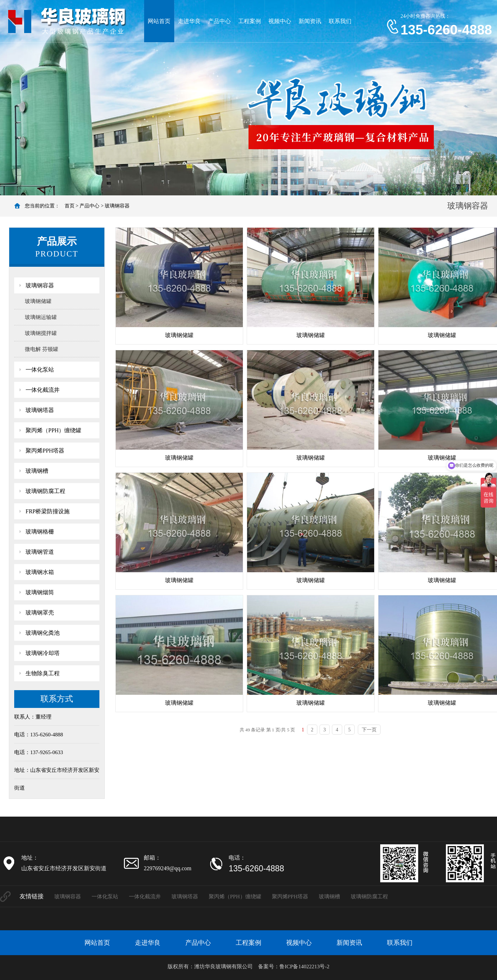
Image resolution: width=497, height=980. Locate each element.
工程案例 (250, 21)
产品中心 (219, 21)
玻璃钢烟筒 (40, 592)
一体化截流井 (43, 390)
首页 (70, 206)
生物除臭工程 (43, 673)
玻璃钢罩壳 (40, 613)
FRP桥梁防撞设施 (48, 511)
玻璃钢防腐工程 (45, 491)
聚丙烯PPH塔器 (45, 451)
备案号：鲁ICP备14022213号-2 (294, 967)
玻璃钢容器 (117, 206)
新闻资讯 (310, 21)
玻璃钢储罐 (38, 301)
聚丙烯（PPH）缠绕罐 (53, 430)
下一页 (369, 730)
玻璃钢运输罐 (41, 317)
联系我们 (340, 21)
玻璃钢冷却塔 (43, 653)
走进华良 (189, 21)
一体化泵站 (40, 370)
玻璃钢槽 (37, 471)
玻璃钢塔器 (40, 410)
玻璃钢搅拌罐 (41, 333)
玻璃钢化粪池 (43, 633)
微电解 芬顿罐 (42, 349)
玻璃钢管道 (40, 552)
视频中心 (280, 21)
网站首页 (159, 21)
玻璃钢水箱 (40, 572)
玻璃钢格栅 (40, 532)
